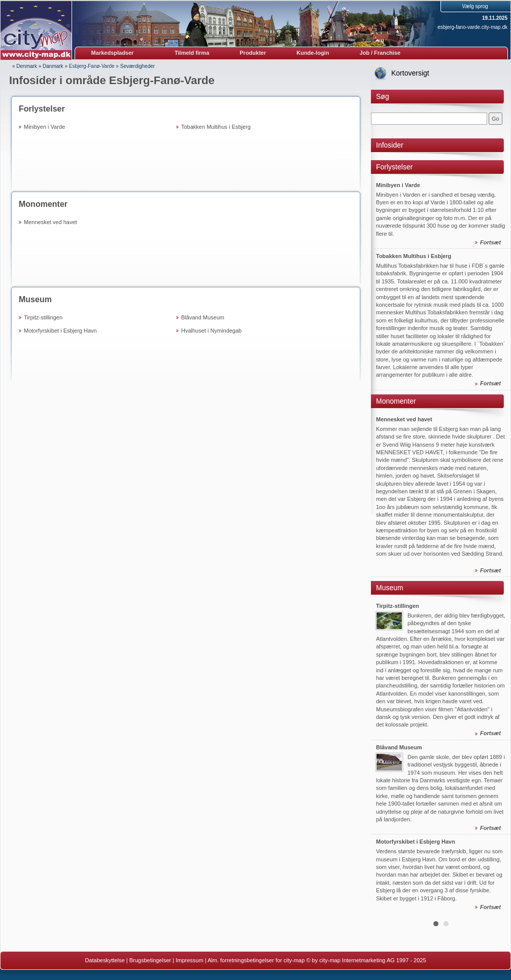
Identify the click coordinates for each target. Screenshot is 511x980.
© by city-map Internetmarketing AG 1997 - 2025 (366, 960)
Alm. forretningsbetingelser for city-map (256, 960)
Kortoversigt (410, 73)
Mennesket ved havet (50, 222)
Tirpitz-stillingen (43, 317)
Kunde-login (313, 53)
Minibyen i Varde (44, 127)
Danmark (53, 66)
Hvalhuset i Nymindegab (211, 331)
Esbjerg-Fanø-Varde (92, 66)
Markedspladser (113, 53)
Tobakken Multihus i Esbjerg (216, 127)
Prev (384, 533)
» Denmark (25, 66)
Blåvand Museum (203, 317)
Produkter (253, 53)
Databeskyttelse (105, 960)
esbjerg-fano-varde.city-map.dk (472, 27)
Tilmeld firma (192, 53)
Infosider (390, 145)
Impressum (189, 960)
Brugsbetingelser (150, 960)
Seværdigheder (138, 66)
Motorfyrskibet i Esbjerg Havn (60, 331)
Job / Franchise (380, 53)
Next (497, 533)
